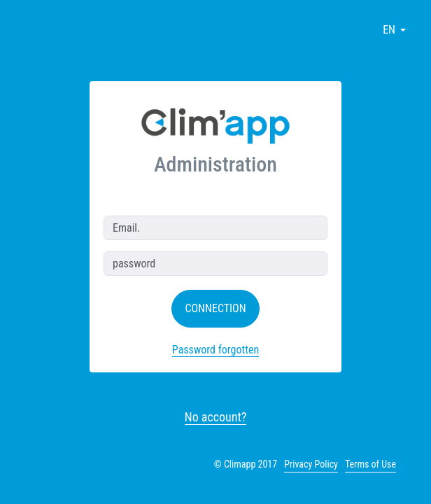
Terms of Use (370, 464)
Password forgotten (215, 350)
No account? (216, 417)
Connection (215, 308)
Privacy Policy (311, 464)
